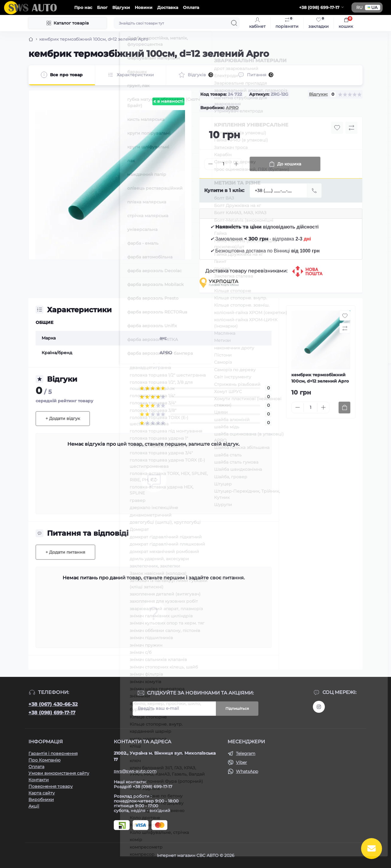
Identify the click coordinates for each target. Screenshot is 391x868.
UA (373, 7)
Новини (144, 7)
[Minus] (210, 164)
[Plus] (236, 164)
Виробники (41, 800)
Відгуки (121, 7)
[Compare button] (351, 128)
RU (359, 7)
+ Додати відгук (63, 418)
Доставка (168, 7)
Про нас (83, 7)
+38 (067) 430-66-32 (53, 704)
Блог (102, 7)
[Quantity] (223, 164)
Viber (241, 762)
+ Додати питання (65, 552)
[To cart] (344, 408)
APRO (232, 108)
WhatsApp (247, 771)
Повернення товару (51, 786)
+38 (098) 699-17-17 (52, 713)
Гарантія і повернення (53, 753)
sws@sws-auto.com (135, 771)
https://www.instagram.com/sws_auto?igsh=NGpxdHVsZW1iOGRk (319, 707)
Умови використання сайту (59, 773)
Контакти (39, 780)
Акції (34, 806)
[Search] (234, 23)
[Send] (314, 191)
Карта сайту (42, 793)
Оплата (191, 7)
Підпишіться (237, 708)
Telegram (246, 753)
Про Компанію (44, 760)
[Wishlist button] (337, 128)
